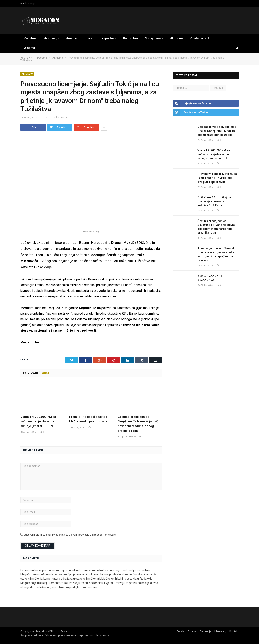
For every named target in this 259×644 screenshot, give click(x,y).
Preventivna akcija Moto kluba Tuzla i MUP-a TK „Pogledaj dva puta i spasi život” (217, 178)
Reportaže (109, 38)
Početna (30, 38)
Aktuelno (177, 38)
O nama (29, 48)
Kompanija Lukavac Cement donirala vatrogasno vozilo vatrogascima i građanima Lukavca (216, 254)
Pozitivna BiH (199, 38)
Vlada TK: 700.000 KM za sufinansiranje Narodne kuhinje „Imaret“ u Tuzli (38, 421)
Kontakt (234, 631)
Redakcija (205, 631)
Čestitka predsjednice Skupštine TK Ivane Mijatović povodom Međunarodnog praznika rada (216, 227)
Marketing (220, 631)
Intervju (89, 38)
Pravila (181, 631)
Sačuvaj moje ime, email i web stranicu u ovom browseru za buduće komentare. (70, 534)
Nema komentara (54, 118)
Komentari (131, 38)
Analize (72, 38)
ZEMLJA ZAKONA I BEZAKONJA (210, 278)
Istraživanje (51, 38)
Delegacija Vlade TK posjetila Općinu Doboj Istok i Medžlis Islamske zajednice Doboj (217, 131)
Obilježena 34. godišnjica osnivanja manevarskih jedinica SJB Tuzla (214, 201)
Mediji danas (154, 38)
